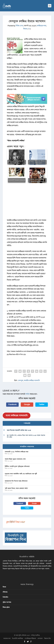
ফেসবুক (21, 380)
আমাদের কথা (7, 638)
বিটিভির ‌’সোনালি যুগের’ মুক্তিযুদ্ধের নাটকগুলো (17, 466)
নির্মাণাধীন (5, 597)
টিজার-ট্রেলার (6, 607)
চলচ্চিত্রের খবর (42, 26)
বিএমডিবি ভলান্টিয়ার (18, 638)
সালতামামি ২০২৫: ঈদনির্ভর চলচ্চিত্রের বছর (17, 452)
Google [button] (27, 404)
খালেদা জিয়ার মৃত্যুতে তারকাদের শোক (15, 459)
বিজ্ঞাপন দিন (47, 638)
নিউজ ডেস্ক (19, 26)
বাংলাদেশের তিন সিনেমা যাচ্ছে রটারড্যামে (16, 481)
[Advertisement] (27, 202)
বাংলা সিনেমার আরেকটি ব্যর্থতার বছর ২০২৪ (19, 430)
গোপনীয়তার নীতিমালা (30, 638)
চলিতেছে (5, 592)
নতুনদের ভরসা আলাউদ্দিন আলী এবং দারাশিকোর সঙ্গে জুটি (21, 474)
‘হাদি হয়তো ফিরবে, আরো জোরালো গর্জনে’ (16, 488)
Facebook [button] (12, 404)
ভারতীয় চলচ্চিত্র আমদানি (32, 380)
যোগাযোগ (40, 638)
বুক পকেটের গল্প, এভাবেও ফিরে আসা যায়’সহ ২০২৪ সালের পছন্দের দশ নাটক (26, 436)
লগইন (27, 394)
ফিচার (25, 29)
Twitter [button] (42, 404)
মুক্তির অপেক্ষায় (7, 602)
